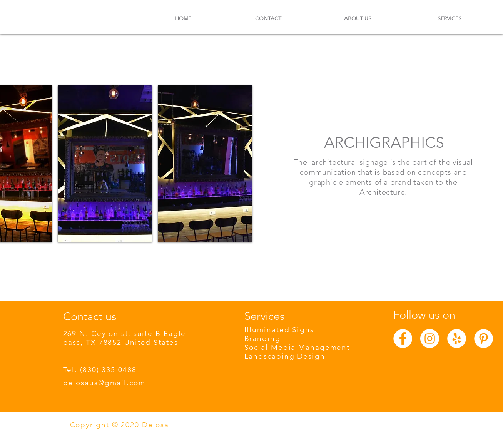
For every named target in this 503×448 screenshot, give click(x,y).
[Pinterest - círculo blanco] (484, 339)
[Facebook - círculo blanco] (403, 339)
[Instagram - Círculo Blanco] (430, 339)
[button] (105, 164)
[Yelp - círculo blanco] (457, 339)
